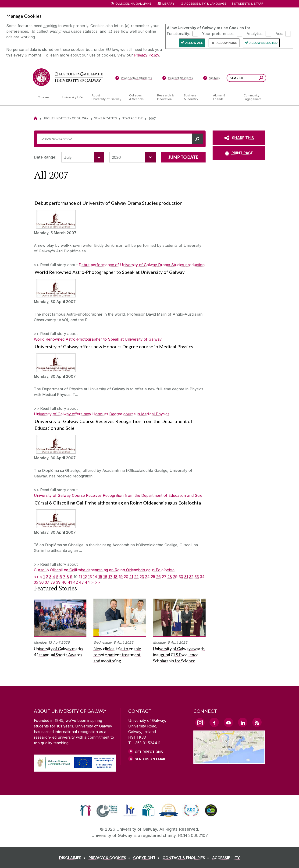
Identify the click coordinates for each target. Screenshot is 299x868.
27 (164, 577)
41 (70, 582)
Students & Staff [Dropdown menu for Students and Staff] (249, 4)
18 (116, 577)
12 (85, 577)
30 (181, 577)
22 (136, 577)
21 (131, 577)
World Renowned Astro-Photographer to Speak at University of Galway (98, 339)
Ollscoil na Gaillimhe (133, 4)
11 (80, 577)
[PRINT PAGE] (239, 153)
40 (64, 582)
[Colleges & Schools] (139, 97)
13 (90, 577)
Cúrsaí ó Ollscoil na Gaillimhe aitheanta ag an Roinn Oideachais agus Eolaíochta (104, 570)
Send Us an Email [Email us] (150, 759)
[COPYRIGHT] (147, 858)
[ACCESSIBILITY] (226, 858)
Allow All (194, 43)
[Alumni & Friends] (225, 97)
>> (97, 582)
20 (126, 577)
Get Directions (149, 752)
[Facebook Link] (214, 722)
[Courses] (46, 97)
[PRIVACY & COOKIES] (110, 858)
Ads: (279, 33)
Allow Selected (264, 43)
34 (202, 577)
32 (191, 577)
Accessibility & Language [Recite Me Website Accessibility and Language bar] (203, 4)
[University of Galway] (68, 77)
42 (75, 582)
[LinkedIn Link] (243, 722)
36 (41, 582)
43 (81, 582)
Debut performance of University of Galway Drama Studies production (142, 265)
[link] (85, 810)
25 (153, 577)
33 (197, 577)
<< (36, 577)
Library (168, 4)
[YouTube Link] (228, 722)
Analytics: (255, 33)
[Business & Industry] (195, 97)
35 (36, 582)
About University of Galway (66, 118)
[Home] (36, 118)
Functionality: (178, 33)
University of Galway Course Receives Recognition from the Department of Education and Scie (118, 495)
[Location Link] (229, 761)
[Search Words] (246, 78)
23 (142, 577)
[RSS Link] (257, 722)
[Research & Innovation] (167, 97)
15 (100, 577)
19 (121, 577)
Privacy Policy (147, 55)
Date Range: (45, 157)
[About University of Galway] (107, 97)
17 (110, 577)
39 (58, 582)
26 (158, 577)
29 (175, 577)
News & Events (105, 118)
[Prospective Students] (134, 79)
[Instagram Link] (200, 723)
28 (170, 577)
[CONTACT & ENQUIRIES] (187, 858)
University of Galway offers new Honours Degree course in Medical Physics (102, 414)
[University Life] (73, 97)
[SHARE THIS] (239, 138)
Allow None (227, 43)
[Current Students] (178, 79)
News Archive (132, 118)
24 (147, 577)
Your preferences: (218, 33)
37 (47, 582)
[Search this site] (261, 79)
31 (186, 577)
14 (95, 577)
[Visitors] (212, 79)
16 (105, 577)
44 (87, 582)
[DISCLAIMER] (73, 858)
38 (53, 582)
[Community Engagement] (253, 97)
